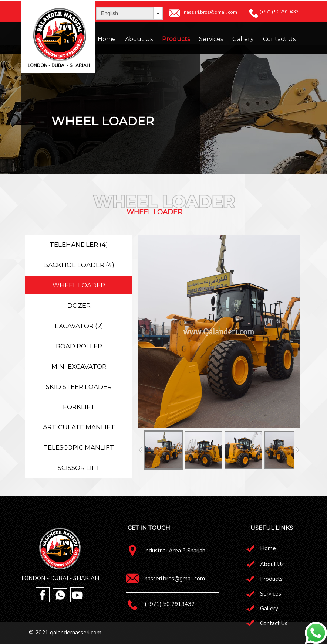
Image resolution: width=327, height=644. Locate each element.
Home (107, 39)
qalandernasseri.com (76, 633)
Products (176, 39)
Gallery (243, 39)
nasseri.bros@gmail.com (175, 579)
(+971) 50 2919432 (170, 604)
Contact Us (279, 39)
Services (211, 39)
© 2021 (39, 633)
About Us (139, 39)
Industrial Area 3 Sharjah (175, 551)
